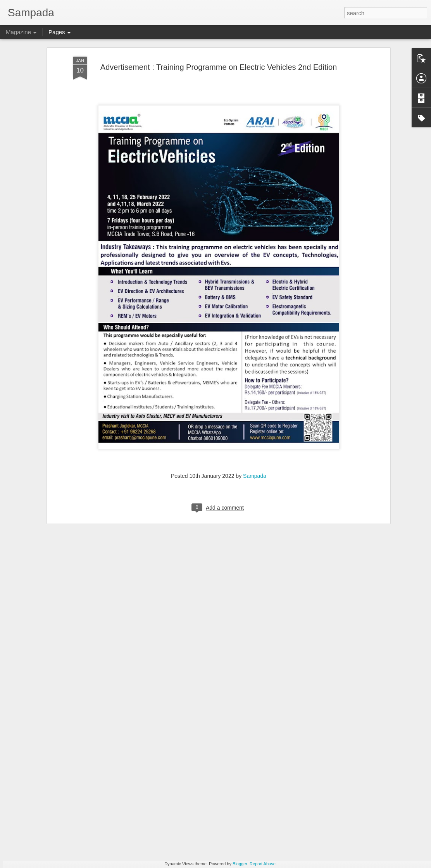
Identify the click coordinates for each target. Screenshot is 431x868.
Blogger (240, 864)
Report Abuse (263, 864)
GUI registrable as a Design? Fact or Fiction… (201, 771)
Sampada (255, 431)
